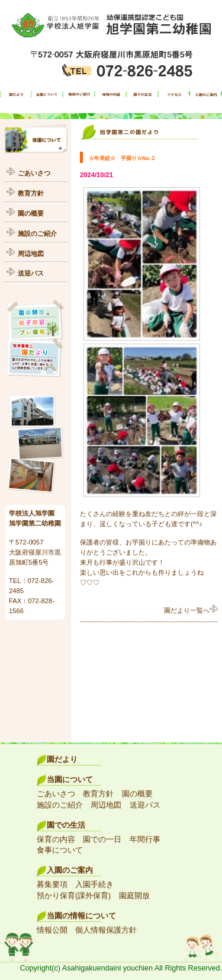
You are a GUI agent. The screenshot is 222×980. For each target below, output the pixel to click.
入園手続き (94, 885)
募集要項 (52, 885)
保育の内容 (56, 840)
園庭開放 (134, 896)
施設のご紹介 (37, 233)
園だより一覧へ (191, 610)
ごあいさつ (34, 173)
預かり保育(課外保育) (74, 896)
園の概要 (31, 213)
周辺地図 (31, 254)
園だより (62, 760)
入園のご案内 (70, 870)
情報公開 (52, 930)
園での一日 (102, 840)
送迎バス (31, 273)
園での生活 (66, 825)
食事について (60, 850)
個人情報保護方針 (106, 930)
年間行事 (145, 840)
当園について (70, 780)
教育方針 (31, 193)
